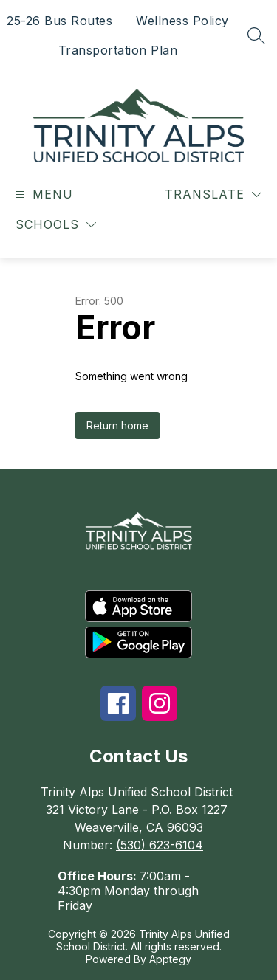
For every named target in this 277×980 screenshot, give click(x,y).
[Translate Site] (213, 194)
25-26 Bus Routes (59, 21)
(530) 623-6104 (160, 845)
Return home (117, 425)
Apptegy (170, 959)
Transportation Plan (118, 50)
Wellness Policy (182, 21)
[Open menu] (42, 194)
